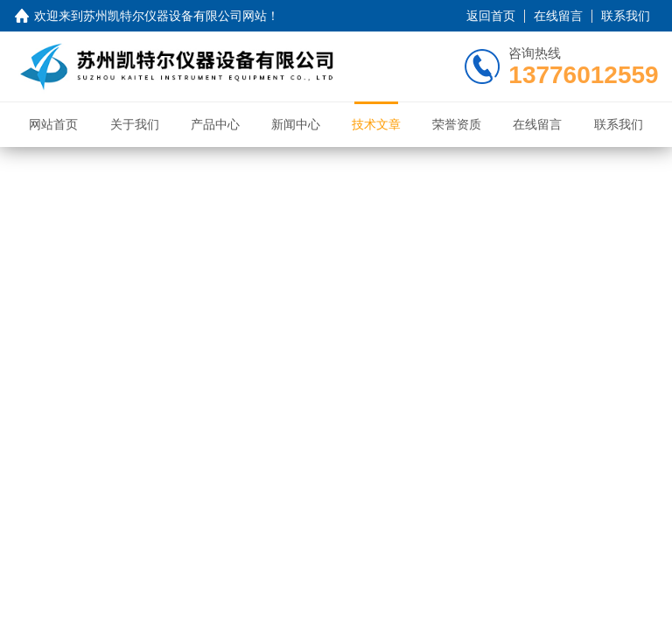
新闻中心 (296, 124)
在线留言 (558, 16)
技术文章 (376, 124)
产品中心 (215, 124)
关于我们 (135, 124)
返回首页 (491, 16)
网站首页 (53, 124)
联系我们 (626, 16)
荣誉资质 (457, 124)
